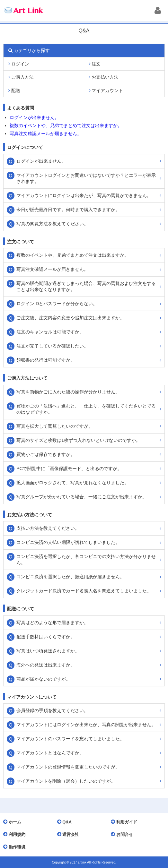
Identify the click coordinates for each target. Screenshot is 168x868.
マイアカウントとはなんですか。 (50, 753)
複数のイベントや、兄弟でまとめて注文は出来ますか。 (66, 125)
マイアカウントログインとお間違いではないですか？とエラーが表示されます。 (86, 178)
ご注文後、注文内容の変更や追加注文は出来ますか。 (70, 318)
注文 (95, 64)
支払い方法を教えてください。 (48, 528)
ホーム (14, 822)
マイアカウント (106, 90)
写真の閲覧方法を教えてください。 (52, 224)
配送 (14, 90)
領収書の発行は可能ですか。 (46, 360)
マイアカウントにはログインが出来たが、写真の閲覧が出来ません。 (86, 725)
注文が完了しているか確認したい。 (52, 346)
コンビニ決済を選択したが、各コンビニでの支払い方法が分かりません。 (86, 559)
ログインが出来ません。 (34, 117)
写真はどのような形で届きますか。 (52, 623)
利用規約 (16, 834)
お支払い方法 (104, 77)
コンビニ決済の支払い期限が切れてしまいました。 (68, 542)
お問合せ (124, 834)
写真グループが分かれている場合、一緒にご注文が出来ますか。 (82, 497)
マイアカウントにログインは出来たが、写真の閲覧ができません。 (84, 195)
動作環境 (16, 847)
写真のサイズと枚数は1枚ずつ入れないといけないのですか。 (78, 440)
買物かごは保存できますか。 (46, 454)
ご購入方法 (21, 77)
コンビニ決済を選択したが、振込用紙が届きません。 (70, 577)
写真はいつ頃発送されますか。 (48, 651)
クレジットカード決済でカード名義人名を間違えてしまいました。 (84, 591)
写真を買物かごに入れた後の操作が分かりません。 (68, 392)
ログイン (19, 64)
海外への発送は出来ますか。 (46, 665)
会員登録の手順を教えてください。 (52, 710)
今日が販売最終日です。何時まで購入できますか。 (68, 210)
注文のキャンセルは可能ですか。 (50, 332)
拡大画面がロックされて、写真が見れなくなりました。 (73, 483)
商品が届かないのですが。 (43, 679)
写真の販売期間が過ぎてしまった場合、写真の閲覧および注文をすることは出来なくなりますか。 (86, 286)
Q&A (66, 822)
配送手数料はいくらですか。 (46, 637)
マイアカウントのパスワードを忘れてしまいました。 (70, 739)
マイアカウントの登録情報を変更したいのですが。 (68, 767)
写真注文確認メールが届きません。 (46, 133)
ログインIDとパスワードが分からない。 (57, 304)
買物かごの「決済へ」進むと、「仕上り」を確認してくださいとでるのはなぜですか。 (86, 409)
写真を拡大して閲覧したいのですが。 (55, 426)
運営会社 (70, 834)
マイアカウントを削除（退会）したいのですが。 (66, 781)
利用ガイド (126, 822)
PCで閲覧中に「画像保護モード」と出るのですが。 (69, 468)
